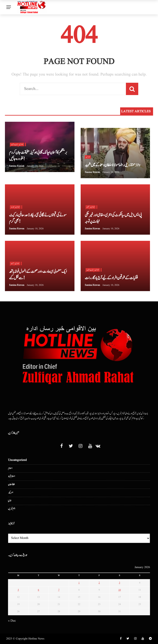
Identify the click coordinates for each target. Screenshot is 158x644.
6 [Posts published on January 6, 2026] (38, 590)
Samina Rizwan (17, 166)
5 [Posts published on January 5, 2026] (18, 590)
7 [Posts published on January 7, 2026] (59, 590)
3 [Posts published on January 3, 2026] (120, 583)
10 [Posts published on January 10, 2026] (120, 590)
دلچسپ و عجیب (90, 270)
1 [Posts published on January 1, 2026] (79, 583)
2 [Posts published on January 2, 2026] (99, 583)
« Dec (12, 621)
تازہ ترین (21, 144)
